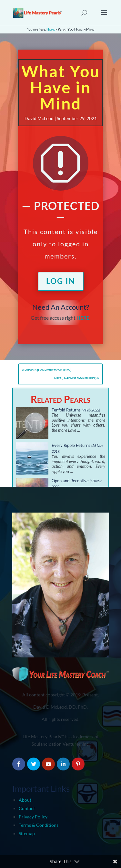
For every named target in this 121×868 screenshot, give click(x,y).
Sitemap (27, 833)
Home (51, 29)
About (25, 800)
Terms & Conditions (39, 825)
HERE (83, 318)
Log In (61, 281)
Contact (27, 808)
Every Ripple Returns (71, 445)
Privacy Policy (33, 817)
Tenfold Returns (66, 410)
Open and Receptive (70, 481)
